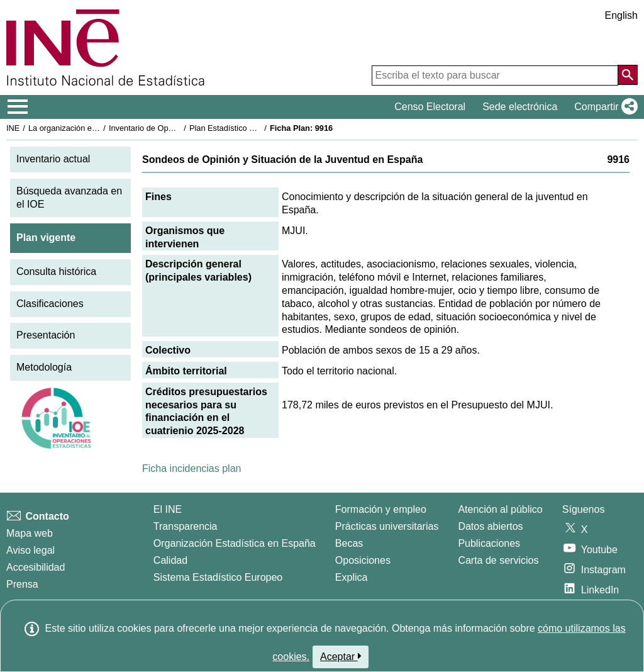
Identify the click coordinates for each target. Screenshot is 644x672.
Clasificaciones (50, 304)
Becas (349, 543)
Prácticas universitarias (387, 526)
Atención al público (500, 509)
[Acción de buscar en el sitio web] (628, 75)
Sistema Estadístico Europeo (218, 577)
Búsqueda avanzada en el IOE (69, 198)
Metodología (44, 367)
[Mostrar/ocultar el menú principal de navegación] (18, 107)
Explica (352, 577)
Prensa (22, 584)
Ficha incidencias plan (192, 468)
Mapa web (30, 533)
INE (13, 128)
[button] (603, 107)
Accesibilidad (36, 567)
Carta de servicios (498, 560)
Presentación (46, 335)
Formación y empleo (381, 509)
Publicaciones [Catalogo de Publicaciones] (489, 543)
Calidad (170, 560)
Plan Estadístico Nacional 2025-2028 (255, 128)
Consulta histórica (56, 272)
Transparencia (186, 526)
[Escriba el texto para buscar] (495, 76)
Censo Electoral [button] (430, 107)
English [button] (621, 15)
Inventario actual (53, 159)
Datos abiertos (490, 526)
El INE (168, 509)
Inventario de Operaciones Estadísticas (179, 128)
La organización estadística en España (97, 128)
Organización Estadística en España (235, 543)
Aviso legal (31, 550)
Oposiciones (363, 560)
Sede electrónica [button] (520, 107)
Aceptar (341, 656)
